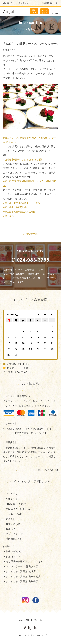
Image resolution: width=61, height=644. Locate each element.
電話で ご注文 (34, 12)
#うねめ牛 (34, 138)
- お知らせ (9, 529)
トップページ (11, 494)
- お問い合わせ (12, 524)
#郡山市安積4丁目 (13, 181)
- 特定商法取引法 (13, 539)
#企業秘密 (8, 160)
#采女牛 (25, 138)
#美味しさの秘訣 (22, 160)
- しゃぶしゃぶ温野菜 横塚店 (20, 571)
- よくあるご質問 (13, 514)
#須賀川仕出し (23, 207)
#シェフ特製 (37, 160)
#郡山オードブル (12, 203)
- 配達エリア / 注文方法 (17, 509)
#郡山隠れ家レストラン (34, 181)
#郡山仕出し (10, 207)
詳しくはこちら (48, 470)
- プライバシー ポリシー (17, 534)
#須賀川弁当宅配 (27, 212)
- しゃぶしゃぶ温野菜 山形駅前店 (22, 576)
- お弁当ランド (12, 556)
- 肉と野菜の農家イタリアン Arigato (24, 561)
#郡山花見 (8, 216)
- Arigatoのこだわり (15, 504)
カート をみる (44, 12)
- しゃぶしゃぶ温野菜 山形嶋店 (21, 581)
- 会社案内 (9, 519)
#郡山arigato (12, 142)
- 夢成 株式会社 (12, 551)
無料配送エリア (50, 3)
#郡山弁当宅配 (11, 212)
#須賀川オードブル (30, 203)
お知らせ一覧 (30, 234)
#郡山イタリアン (12, 138)
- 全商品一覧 (11, 499)
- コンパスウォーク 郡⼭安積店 (21, 566)
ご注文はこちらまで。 (30, 257)
